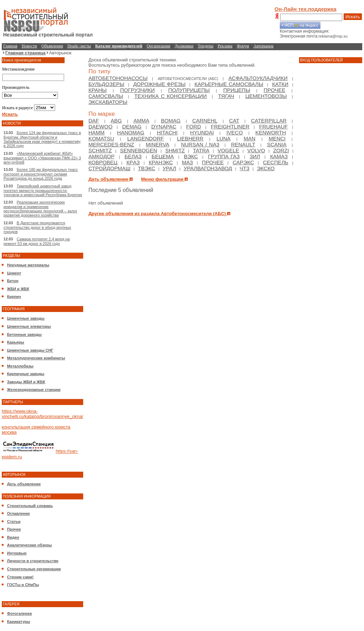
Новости (29, 46)
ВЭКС (191, 156)
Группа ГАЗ (224, 156)
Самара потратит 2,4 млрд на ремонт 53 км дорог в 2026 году (37, 241)
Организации (158, 46)
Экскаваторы (108, 102)
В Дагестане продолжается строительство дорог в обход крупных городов (37, 227)
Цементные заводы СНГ (30, 350)
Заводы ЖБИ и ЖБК (26, 382)
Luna (224, 138)
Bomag (171, 121)
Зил (255, 156)
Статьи (14, 522)
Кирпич (14, 297)
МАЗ (187, 162)
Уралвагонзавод (208, 168)
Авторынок (263, 46)
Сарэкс (243, 162)
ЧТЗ (244, 168)
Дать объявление (24, 484)
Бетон (13, 281)
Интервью (17, 553)
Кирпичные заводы (26, 374)
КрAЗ (133, 162)
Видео (13, 537)
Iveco (235, 132)
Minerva (157, 144)
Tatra (201, 150)
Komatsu (101, 138)
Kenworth (270, 132)
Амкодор (101, 156)
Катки (280, 84)
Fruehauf (273, 127)
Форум (243, 46)
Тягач (226, 96)
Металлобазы (20, 366)
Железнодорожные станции (34, 390)
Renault (243, 144)
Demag (132, 127)
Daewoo (100, 127)
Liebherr (190, 138)
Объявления (52, 46)
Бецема (163, 156)
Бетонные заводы (24, 334)
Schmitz (100, 150)
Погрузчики (137, 90)
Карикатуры (19, 622)
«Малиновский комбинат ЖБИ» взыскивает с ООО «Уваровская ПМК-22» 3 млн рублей (42, 158)
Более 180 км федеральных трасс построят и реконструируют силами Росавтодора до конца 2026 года (41, 174)
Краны (98, 90)
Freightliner (230, 127)
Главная (10, 46)
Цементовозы (266, 96)
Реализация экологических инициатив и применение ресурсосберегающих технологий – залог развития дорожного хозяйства (40, 209)
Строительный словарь (30, 506)
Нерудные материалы (28, 265)
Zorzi (281, 150)
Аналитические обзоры (29, 545)
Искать (353, 17)
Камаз (279, 156)
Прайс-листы (79, 46)
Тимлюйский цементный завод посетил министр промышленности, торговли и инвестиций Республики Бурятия (43, 190)
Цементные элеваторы (29, 326)
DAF (94, 121)
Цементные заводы (26, 318)
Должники (184, 46)
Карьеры (16, 342)
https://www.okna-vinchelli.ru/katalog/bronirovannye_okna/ (42, 414)
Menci (277, 138)
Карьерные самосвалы (229, 84)
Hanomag (131, 132)
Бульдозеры (106, 84)
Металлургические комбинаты (36, 358)
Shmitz (175, 150)
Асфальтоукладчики (258, 78)
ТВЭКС (147, 168)
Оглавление (18, 513)
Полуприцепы (189, 90)
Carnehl (205, 121)
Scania (277, 144)
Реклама (225, 46)
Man (249, 138)
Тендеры (206, 46)
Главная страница (25, 53)
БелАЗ (133, 156)
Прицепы (237, 90)
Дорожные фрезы (159, 84)
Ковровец (103, 162)
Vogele (229, 150)
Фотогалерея (19, 613)
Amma (141, 121)
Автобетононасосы (118, 78)
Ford (194, 127)
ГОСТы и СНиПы (23, 585)
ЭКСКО (266, 168)
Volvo (256, 150)
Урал (169, 168)
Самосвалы (106, 96)
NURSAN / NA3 (200, 144)
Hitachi (167, 132)
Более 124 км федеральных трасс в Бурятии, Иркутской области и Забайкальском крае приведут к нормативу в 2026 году (42, 139)
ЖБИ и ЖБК (18, 289)
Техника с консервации (171, 96)
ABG (116, 121)
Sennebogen (139, 150)
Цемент (14, 273)
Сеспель (276, 162)
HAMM (97, 132)
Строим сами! (20, 577)
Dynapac (164, 127)
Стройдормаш (110, 168)
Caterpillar (269, 121)
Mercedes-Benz (111, 144)
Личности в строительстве (33, 561)
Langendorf (146, 138)
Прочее (14, 529)
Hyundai (202, 132)
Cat (234, 121)
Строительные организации (34, 569)
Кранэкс (161, 162)
